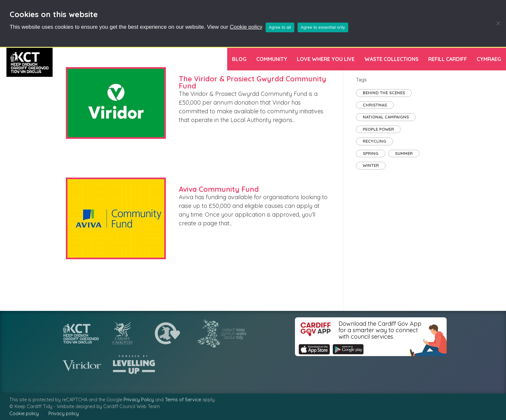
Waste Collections (391, 59)
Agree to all (280, 27)
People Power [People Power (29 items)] (378, 129)
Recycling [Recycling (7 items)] (374, 141)
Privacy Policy (139, 400)
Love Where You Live (326, 59)
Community (272, 59)
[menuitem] (489, 59)
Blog (239, 59)
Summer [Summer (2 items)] (404, 153)
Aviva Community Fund (219, 189)
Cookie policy (246, 27)
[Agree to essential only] (498, 23)
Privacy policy (64, 414)
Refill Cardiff (448, 59)
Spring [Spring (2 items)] (371, 153)
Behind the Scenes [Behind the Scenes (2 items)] (384, 93)
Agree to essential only (323, 27)
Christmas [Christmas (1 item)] (375, 105)
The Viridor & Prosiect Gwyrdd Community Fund (253, 82)
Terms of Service (183, 400)
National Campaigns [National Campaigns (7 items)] (386, 117)
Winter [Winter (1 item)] (371, 165)
